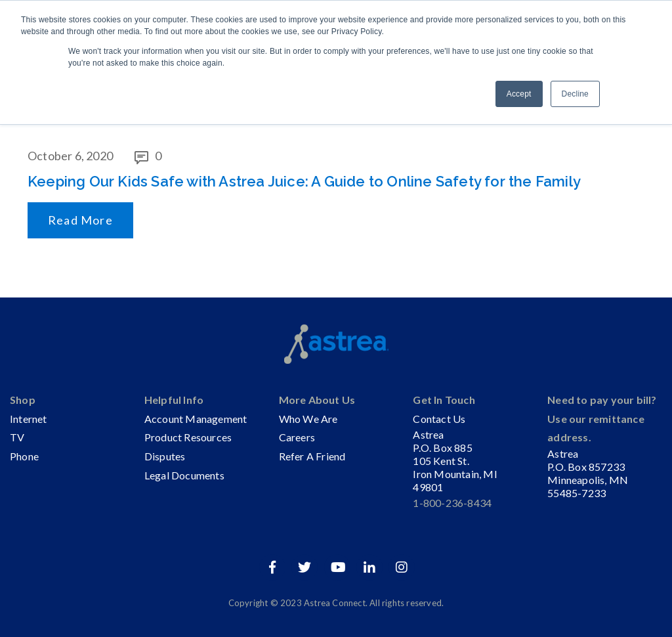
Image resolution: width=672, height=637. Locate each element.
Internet (29, 419)
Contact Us (439, 419)
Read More (80, 220)
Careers (297, 437)
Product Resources (188, 437)
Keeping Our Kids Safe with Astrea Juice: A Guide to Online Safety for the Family (304, 181)
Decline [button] (575, 94)
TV (17, 437)
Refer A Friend (312, 456)
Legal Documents (184, 475)
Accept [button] (519, 94)
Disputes (165, 456)
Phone (24, 456)
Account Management (196, 419)
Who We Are (308, 419)
